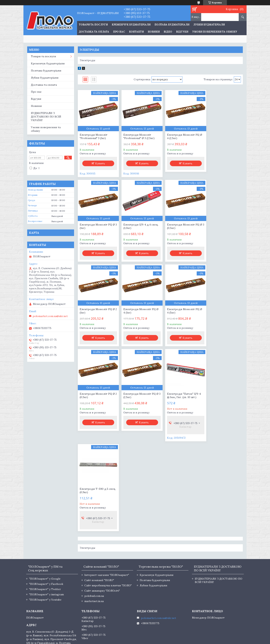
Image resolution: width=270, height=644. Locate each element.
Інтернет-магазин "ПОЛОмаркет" (107, 490)
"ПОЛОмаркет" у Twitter (45, 505)
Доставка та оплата (94, 32)
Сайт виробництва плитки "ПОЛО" (108, 501)
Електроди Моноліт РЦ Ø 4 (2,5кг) (181, 136)
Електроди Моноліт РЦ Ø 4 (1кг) (223, 226)
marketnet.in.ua (94, 517)
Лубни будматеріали (209, 25)
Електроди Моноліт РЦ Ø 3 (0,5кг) (139, 226)
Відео (168, 32)
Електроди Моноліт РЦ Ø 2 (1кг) (181, 226)
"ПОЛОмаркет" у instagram (46, 510)
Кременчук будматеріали (131, 25)
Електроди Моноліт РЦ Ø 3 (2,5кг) (181, 311)
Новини (154, 32)
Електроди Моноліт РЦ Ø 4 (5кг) (97, 311)
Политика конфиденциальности (159, 640)
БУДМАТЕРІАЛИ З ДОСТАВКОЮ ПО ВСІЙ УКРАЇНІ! (46, 117)
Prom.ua (153, 634)
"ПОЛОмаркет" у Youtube (45, 515)
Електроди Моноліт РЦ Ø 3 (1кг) (223, 136)
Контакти (136, 32)
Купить (99, 163)
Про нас (119, 32)
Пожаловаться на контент (124, 640)
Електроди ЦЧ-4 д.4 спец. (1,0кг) (97, 226)
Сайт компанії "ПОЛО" (99, 496)
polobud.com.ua (94, 511)
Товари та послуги (43, 56)
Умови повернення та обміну (215, 32)
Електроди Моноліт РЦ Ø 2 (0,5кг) (139, 311)
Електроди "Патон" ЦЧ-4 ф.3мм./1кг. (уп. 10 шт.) (222, 311)
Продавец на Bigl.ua (135, 637)
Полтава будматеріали (172, 25)
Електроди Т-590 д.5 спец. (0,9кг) (94, 406)
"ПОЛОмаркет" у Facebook (46, 499)
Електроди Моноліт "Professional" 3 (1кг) (94, 136)
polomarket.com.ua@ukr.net (50, 316)
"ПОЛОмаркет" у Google (45, 494)
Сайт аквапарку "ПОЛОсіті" (102, 506)
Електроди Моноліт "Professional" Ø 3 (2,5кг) (137, 136)
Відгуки (182, 32)
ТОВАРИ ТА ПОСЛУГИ (93, 25)
